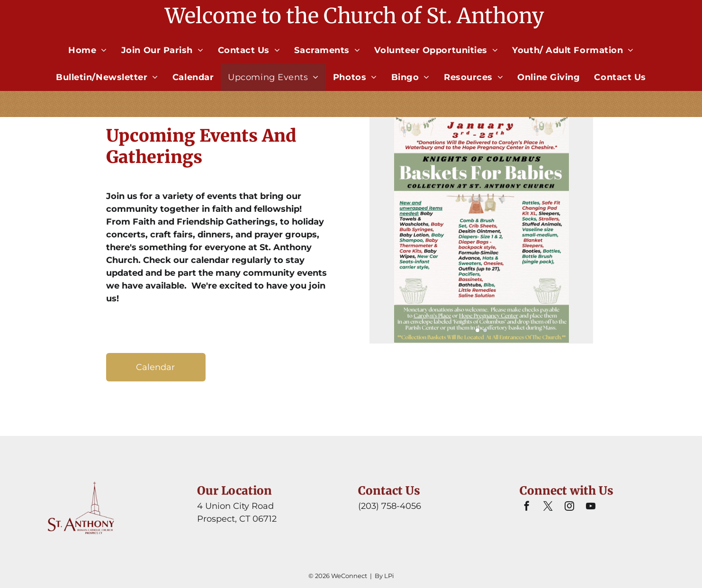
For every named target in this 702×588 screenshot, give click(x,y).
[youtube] (591, 507)
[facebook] (527, 507)
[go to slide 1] (477, 330)
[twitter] (548, 507)
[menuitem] (88, 50)
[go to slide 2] (485, 330)
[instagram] (569, 507)
